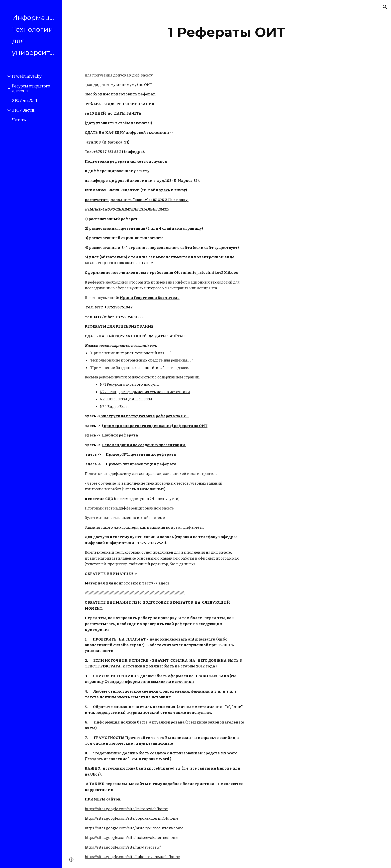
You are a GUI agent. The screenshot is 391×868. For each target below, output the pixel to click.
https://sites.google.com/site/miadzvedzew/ (123, 847)
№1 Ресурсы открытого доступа (129, 384)
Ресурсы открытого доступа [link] (31, 88)
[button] (385, 7)
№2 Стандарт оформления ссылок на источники (145, 392)
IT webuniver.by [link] (27, 76)
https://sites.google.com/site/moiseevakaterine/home (132, 838)
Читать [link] (19, 120)
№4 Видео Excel (114, 407)
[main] (227, 32)
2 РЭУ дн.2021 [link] (25, 101)
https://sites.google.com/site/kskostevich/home (126, 809)
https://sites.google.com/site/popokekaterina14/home (132, 818)
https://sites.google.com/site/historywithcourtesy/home (134, 828)
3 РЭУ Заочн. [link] (24, 110)
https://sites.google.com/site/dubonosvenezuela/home (132, 857)
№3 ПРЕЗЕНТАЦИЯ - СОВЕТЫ (126, 399)
